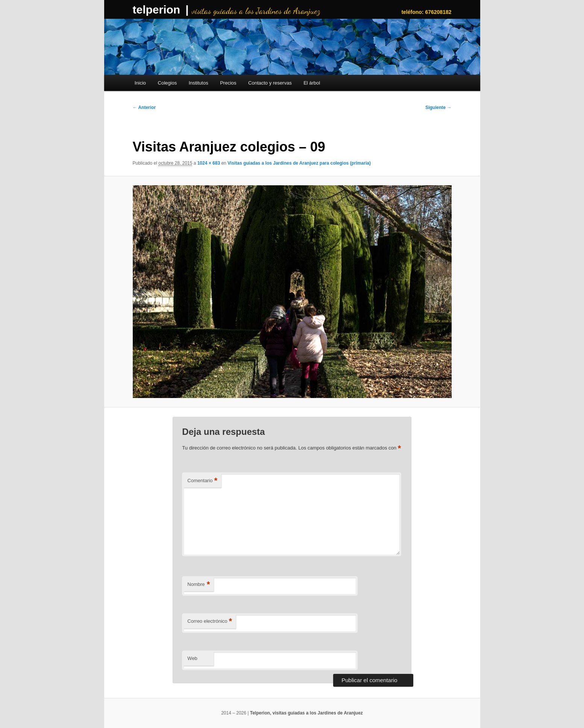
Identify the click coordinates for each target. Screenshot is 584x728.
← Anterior (144, 107)
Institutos (199, 83)
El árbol (312, 83)
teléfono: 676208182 (426, 12)
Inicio (140, 83)
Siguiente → (438, 107)
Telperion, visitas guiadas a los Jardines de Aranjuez (306, 713)
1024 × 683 (209, 163)
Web (192, 658)
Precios (228, 83)
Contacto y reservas (270, 83)
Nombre (199, 585)
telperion (157, 10)
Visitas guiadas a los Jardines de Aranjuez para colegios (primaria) (299, 163)
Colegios (168, 83)
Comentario (202, 481)
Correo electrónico (210, 621)
